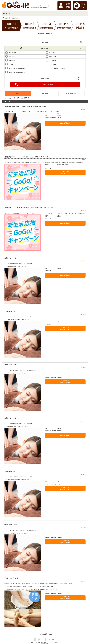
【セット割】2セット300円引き (17, 68)
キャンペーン (12, 52)
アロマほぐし (12, 64)
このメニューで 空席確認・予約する (65, 123)
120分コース (52, 56)
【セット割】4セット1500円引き (18, 72)
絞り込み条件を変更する (47, 634)
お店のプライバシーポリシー (51, 642)
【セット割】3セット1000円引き (58, 68)
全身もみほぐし (13, 60)
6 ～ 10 (48, 639)
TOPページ (34, 642)
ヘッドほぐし (53, 64)
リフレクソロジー (54, 60)
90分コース (12, 56)
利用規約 (41, 642)
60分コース (52, 52)
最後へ (54, 639)
